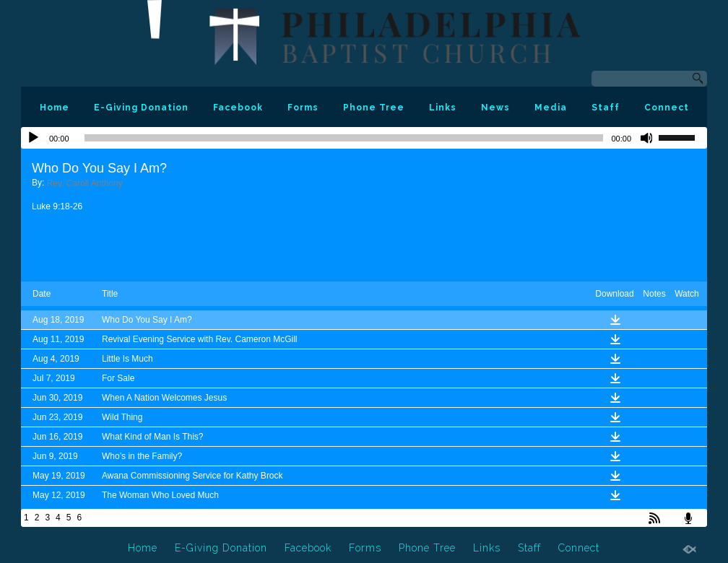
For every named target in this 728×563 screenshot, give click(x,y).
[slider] (344, 138)
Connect (667, 108)
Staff (606, 108)
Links (443, 108)
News (495, 108)
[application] (364, 138)
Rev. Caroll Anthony (85, 183)
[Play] (33, 138)
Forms (303, 108)
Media (551, 108)
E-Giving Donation (141, 108)
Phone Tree (374, 108)
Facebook (238, 108)
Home (55, 108)
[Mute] (647, 138)
